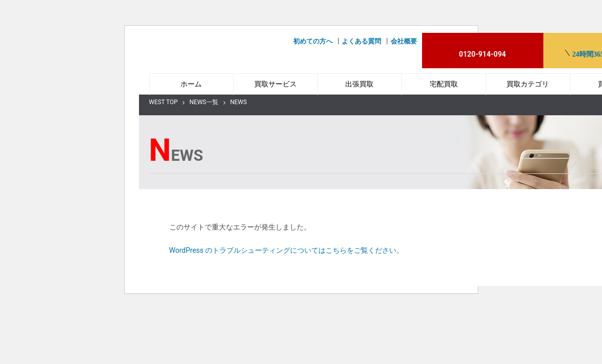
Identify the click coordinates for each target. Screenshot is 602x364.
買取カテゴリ (528, 84)
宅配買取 (444, 84)
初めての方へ (313, 41)
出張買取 (359, 84)
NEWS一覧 (204, 102)
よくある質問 (361, 41)
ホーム (191, 84)
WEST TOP (164, 102)
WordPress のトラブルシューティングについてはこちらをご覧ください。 (287, 250)
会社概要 (404, 41)
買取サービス (275, 84)
